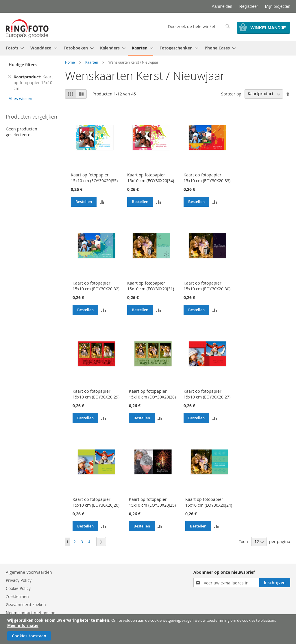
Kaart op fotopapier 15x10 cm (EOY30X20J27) (207, 394)
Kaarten (92, 62)
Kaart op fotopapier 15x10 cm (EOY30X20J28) (152, 394)
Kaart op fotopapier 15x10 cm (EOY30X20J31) (151, 286)
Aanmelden (222, 6)
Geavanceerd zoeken (26, 605)
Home (70, 62)
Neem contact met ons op (31, 613)
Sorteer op (231, 94)
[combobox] (199, 26)
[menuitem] (13, 48)
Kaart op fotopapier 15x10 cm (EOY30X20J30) (207, 286)
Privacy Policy (19, 580)
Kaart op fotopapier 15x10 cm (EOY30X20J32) (96, 286)
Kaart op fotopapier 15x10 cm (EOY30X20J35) (94, 178)
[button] (102, 202)
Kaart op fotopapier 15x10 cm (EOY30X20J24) (209, 502)
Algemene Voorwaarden (29, 572)
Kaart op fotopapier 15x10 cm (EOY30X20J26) (96, 502)
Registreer (249, 6)
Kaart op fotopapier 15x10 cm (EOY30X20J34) (151, 178)
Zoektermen (17, 596)
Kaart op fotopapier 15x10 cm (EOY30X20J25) (152, 502)
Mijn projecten (278, 6)
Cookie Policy (18, 588)
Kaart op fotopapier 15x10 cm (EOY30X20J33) (207, 178)
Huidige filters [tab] (23, 65)
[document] (149, 629)
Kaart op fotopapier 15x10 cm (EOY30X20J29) (96, 394)
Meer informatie (23, 625)
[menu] (148, 48)
